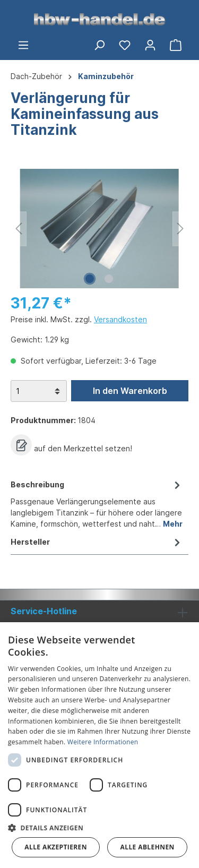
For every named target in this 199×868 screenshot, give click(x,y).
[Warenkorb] (176, 45)
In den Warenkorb (130, 391)
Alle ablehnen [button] (148, 847)
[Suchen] (99, 45)
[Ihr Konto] (150, 45)
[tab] (97, 503)
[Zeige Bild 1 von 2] (90, 279)
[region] (99, 229)
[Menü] (23, 45)
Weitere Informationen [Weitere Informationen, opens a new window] (103, 742)
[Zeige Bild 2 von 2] (109, 279)
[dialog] (99, 745)
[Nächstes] (180, 229)
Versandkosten (120, 319)
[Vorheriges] (19, 229)
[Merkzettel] (125, 45)
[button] (99, 828)
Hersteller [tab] (97, 542)
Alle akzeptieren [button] (56, 847)
